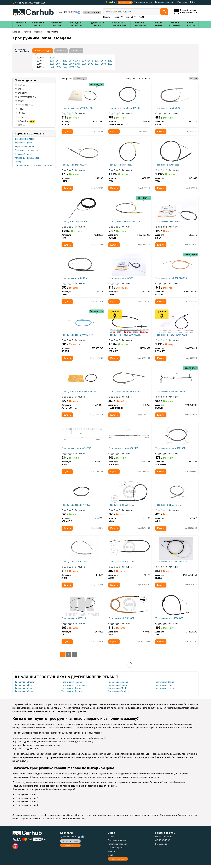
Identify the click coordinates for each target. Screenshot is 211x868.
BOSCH (21, 101)
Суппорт (19, 162)
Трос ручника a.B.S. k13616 (168, 507)
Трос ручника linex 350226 (74, 279)
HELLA (20, 109)
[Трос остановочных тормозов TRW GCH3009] (82, 209)
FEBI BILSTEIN (24, 105)
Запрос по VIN (125, 2)
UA (112, 2)
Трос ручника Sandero (118, 694)
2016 (91, 61)
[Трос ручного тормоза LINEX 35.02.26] (82, 266)
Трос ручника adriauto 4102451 (123, 450)
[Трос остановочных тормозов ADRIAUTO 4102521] (176, 437)
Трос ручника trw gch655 (167, 165)
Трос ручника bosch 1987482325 (124, 222)
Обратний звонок (92, 12)
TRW (20, 125)
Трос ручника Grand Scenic (74, 688)
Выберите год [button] (43, 51)
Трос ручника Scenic (164, 685)
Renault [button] (61, 51)
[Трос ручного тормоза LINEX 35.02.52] (129, 266)
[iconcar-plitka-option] (191, 79)
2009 (110, 64)
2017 (97, 61)
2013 (71, 61)
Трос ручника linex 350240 (74, 165)
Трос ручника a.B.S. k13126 (121, 564)
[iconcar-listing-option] (196, 79)
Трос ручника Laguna (118, 685)
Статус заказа (118, 862)
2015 (84, 61)
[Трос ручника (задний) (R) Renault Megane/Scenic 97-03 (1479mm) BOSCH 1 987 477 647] (82, 323)
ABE (19, 89)
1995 (52, 67)
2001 (58, 64)
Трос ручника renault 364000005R (125, 336)
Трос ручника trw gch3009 (74, 222)
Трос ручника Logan (117, 688)
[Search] (164, 12)
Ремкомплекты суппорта (27, 150)
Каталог (112, 854)
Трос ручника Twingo (164, 691)
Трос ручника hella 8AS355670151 (172, 564)
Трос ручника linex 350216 (168, 108)
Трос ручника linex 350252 (121, 279)
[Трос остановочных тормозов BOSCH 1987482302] (176, 380)
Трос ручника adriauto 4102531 (77, 507)
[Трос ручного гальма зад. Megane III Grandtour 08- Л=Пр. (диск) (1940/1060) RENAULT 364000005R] (129, 323)
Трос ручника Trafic (164, 688)
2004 (78, 64)
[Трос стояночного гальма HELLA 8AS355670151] (176, 551)
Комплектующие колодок (27, 158)
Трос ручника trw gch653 (121, 165)
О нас (110, 858)
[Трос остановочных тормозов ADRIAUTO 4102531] (82, 494)
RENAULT (25, 121)
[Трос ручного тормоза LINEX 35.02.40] (82, 152)
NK (19, 117)
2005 (84, 64)
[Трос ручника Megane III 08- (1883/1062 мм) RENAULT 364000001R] (176, 323)
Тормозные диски (24, 143)
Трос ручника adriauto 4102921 (77, 450)
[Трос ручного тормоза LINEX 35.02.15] (176, 209)
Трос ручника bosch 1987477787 (78, 108)
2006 (91, 64)
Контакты (182, 2)
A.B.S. (20, 85)
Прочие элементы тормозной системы (34, 166)
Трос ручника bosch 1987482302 (171, 393)
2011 (58, 61)
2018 (103, 61)
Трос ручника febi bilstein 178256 (124, 393)
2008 (103, 64)
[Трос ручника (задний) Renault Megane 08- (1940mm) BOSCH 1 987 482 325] (129, 209)
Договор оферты (116, 851)
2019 (110, 61)
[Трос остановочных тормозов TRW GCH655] (176, 152)
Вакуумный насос (23, 154)
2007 (97, 64)
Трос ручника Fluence (72, 685)
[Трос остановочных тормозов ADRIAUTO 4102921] (82, 435)
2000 (52, 64)
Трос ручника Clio (23, 688)
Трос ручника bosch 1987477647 (78, 336)
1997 (65, 67)
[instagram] (15, 849)
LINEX (20, 113)
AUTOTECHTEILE (26, 97)
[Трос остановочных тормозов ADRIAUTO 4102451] (129, 435)
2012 (65, 61)
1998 (71, 67)
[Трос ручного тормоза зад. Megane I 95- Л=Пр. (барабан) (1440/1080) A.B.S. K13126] (129, 549)
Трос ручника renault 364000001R (172, 336)
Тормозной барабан (25, 146)
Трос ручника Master (118, 691)
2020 (52, 58)
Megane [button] (76, 51)
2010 (52, 61)
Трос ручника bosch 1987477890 (171, 279)
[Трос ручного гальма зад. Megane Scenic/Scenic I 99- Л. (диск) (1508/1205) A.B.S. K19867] (129, 607)
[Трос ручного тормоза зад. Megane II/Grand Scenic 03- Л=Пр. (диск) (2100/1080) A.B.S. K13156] (129, 494)
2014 (78, 61)
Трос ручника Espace (25, 694)
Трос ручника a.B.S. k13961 (75, 564)
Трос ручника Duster (25, 691)
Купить (67, 132)
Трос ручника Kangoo (71, 694)
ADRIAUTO (22, 93)
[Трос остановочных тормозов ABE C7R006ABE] (176, 608)
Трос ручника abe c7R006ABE (169, 621)
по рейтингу (80, 79)
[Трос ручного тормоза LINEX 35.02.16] (176, 95)
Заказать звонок (70, 844)
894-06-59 (65, 12)
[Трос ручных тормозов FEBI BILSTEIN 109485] (129, 95)
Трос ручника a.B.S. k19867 (121, 621)
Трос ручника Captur (25, 685)
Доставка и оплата (143, 2)
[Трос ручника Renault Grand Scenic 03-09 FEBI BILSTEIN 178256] (129, 380)
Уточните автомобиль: (22, 50)
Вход (193, 2)
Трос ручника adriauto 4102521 (170, 450)
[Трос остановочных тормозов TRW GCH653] (129, 152)
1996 (58, 67)
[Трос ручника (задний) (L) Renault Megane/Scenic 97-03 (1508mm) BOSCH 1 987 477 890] (176, 266)
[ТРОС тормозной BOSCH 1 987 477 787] (82, 95)
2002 (65, 64)
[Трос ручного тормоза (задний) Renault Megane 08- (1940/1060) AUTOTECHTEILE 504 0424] (82, 380)
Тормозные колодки (25, 139)
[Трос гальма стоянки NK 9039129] (82, 608)
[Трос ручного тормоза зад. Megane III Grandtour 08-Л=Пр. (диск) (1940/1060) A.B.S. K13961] (82, 551)
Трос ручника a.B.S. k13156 (121, 507)
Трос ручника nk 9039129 (74, 621)
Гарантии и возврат (117, 847)
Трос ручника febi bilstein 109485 (124, 108)
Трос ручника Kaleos (71, 691)
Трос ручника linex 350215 (168, 222)
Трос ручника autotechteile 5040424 (79, 393)
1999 (78, 67)
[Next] (74, 657)
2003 (71, 64)
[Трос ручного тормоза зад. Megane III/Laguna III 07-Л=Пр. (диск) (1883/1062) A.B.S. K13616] (176, 494)
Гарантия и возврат (165, 2)
